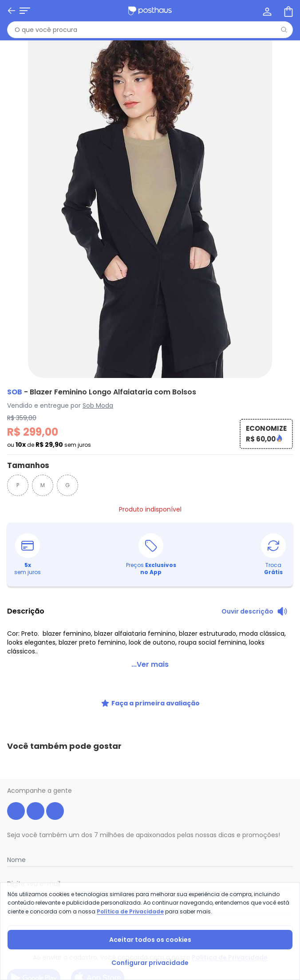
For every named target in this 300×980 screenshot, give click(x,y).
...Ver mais (150, 664)
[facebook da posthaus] (16, 772)
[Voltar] (12, 11)
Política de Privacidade (130, 911)
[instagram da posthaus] (36, 772)
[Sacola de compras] (288, 11)
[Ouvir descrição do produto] (255, 611)
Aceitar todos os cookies (150, 940)
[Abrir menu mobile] (25, 11)
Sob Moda (98, 405)
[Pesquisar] (284, 30)
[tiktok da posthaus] (55, 772)
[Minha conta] (266, 11)
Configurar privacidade (150, 963)
